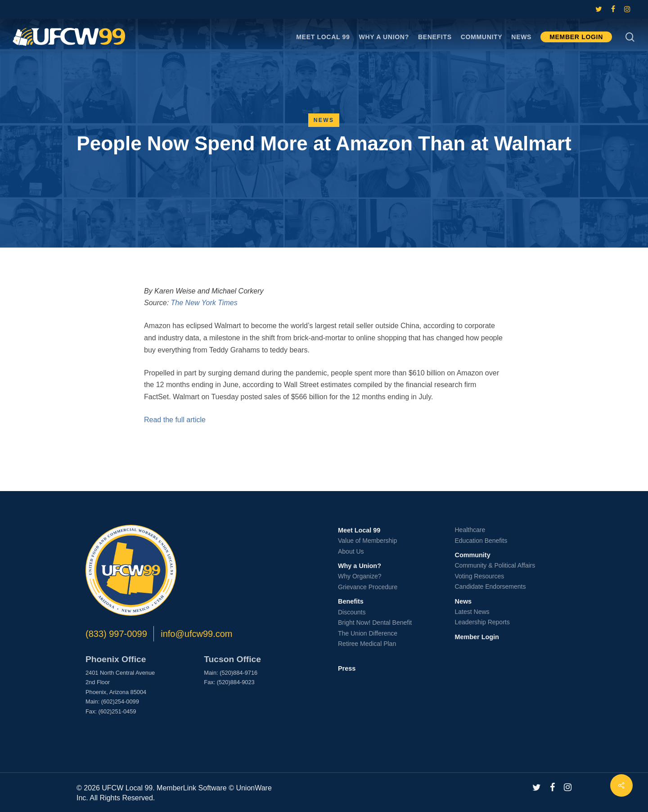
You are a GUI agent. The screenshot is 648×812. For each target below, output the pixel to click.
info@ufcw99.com (196, 634)
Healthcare (470, 530)
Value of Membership (367, 541)
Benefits (351, 601)
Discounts (352, 612)
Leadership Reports (482, 622)
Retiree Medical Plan (367, 644)
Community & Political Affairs (495, 565)
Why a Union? (360, 566)
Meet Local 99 (359, 530)
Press (347, 668)
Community (473, 555)
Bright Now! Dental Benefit (375, 623)
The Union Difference (368, 633)
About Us (351, 551)
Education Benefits (481, 541)
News (324, 120)
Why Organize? (360, 576)
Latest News (472, 612)
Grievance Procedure (368, 587)
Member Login (477, 637)
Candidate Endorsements (490, 586)
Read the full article (175, 420)
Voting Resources (480, 576)
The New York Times (204, 303)
